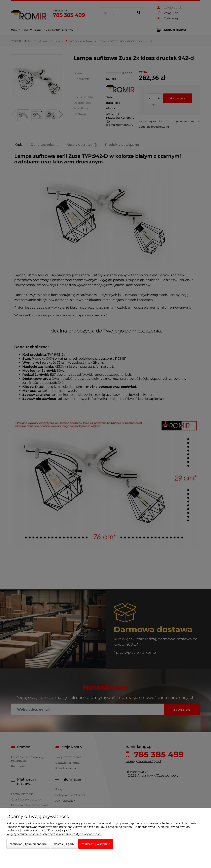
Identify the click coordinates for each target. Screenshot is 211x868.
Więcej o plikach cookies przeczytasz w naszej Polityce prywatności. (54, 834)
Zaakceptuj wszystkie (96, 844)
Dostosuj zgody (64, 844)
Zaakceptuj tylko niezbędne (28, 844)
